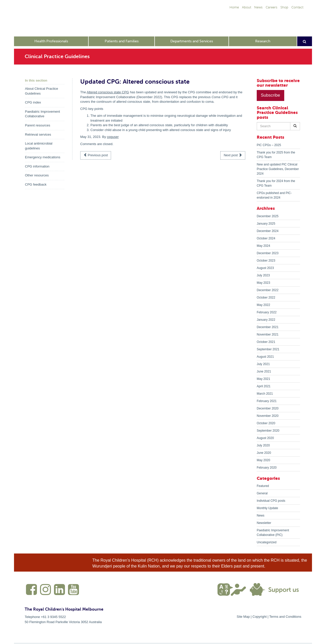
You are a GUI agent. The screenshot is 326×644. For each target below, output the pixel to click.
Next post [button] (233, 155)
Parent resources (38, 125)
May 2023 (263, 283)
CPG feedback (36, 184)
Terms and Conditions (285, 617)
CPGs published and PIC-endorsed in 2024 (274, 195)
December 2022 (268, 290)
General (262, 493)
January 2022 (266, 320)
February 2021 (267, 401)
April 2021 (264, 386)
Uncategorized (267, 542)
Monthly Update (267, 508)
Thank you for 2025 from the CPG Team (276, 155)
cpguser (113, 137)
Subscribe (270, 95)
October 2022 (266, 298)
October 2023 (266, 261)
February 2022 (267, 312)
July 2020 (263, 445)
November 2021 (268, 334)
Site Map (243, 617)
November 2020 (268, 416)
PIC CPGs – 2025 (269, 145)
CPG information (37, 166)
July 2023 (263, 275)
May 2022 (263, 305)
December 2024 (268, 231)
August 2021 (265, 357)
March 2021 (265, 394)
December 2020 (268, 408)
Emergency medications (43, 157)
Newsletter (264, 523)
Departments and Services (192, 41)
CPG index (33, 102)
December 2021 (268, 327)
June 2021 (264, 371)
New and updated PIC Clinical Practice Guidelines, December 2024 (278, 169)
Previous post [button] (96, 155)
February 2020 (267, 468)
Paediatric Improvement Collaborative (42, 114)
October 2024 (266, 238)
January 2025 (266, 224)
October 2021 (266, 342)
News (261, 516)
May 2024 (263, 246)
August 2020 (265, 438)
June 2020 (264, 453)
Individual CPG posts (271, 501)
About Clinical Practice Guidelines (42, 91)
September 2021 (268, 349)
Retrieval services (38, 134)
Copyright (260, 617)
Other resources (37, 175)
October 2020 (266, 423)
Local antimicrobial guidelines (39, 146)
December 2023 (268, 253)
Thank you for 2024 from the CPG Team (276, 183)
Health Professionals (51, 41)
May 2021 (263, 379)
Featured (263, 486)
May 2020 (263, 460)
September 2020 (268, 431)
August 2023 (265, 268)
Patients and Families (122, 41)
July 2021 (263, 364)
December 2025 (268, 216)
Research (263, 41)
